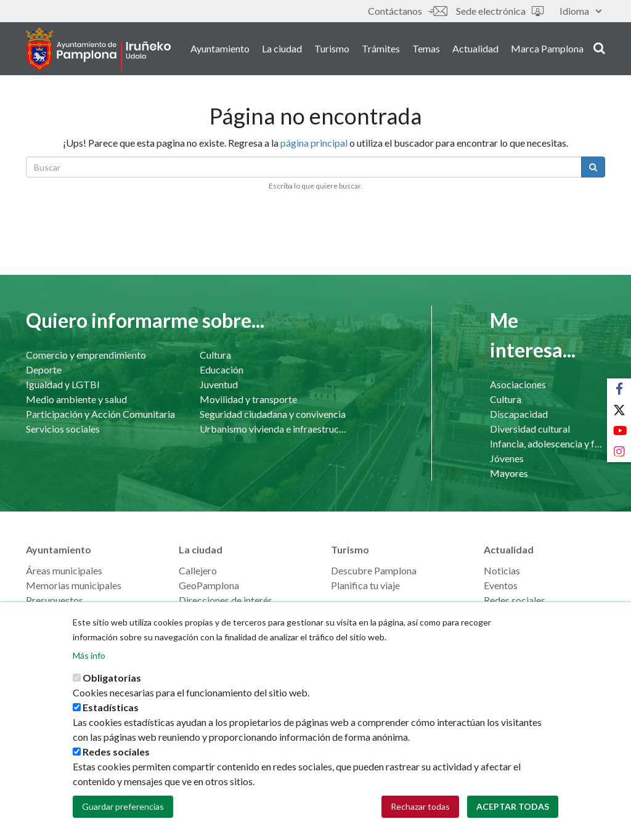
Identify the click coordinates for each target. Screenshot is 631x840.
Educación (222, 369)
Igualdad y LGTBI (63, 384)
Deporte (44, 369)
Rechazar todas (420, 816)
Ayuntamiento (220, 48)
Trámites (381, 48)
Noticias (502, 570)
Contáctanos (407, 11)
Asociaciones (518, 384)
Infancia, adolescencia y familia (548, 443)
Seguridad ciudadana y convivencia (273, 414)
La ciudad (282, 48)
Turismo (332, 48)
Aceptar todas (513, 816)
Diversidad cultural (530, 429)
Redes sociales (515, 600)
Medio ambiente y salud (76, 399)
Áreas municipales (64, 570)
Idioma (580, 11)
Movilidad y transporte (248, 399)
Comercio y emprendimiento (86, 355)
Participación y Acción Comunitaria (100, 414)
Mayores (509, 473)
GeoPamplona (209, 585)
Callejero (198, 570)
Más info (89, 665)
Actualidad (475, 48)
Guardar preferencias (123, 816)
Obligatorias (112, 687)
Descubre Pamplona (374, 570)
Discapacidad (519, 414)
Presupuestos (55, 600)
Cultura (215, 355)
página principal (314, 143)
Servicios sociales (63, 429)
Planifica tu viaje (365, 585)
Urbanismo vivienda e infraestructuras (274, 429)
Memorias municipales (74, 585)
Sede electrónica (500, 11)
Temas (426, 48)
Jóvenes (507, 458)
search (599, 47)
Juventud (219, 384)
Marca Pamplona (547, 48)
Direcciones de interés (226, 600)
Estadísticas (111, 717)
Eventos (501, 585)
